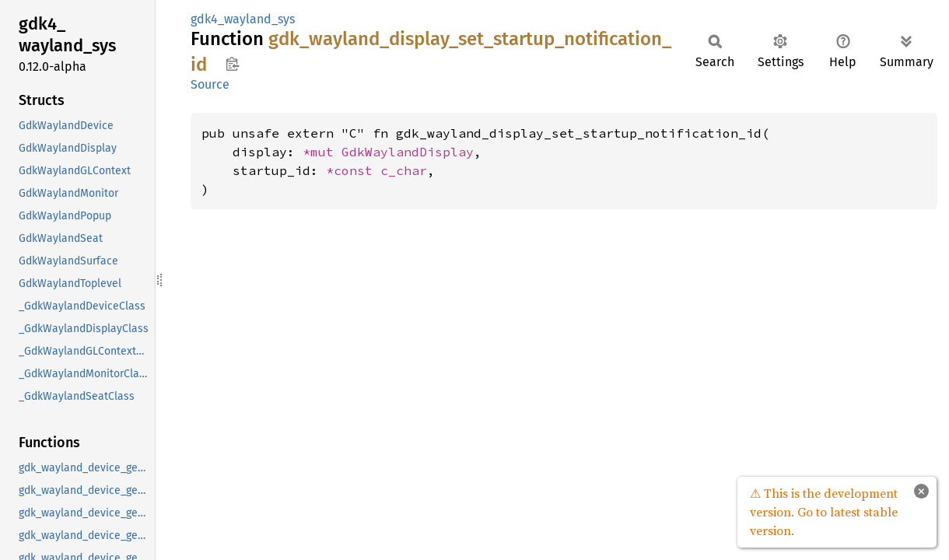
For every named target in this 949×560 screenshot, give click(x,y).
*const (353, 170)
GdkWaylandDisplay (408, 152)
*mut (322, 152)
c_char (404, 170)
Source (210, 84)
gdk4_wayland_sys (243, 19)
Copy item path (232, 64)
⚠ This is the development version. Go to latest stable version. (824, 512)
